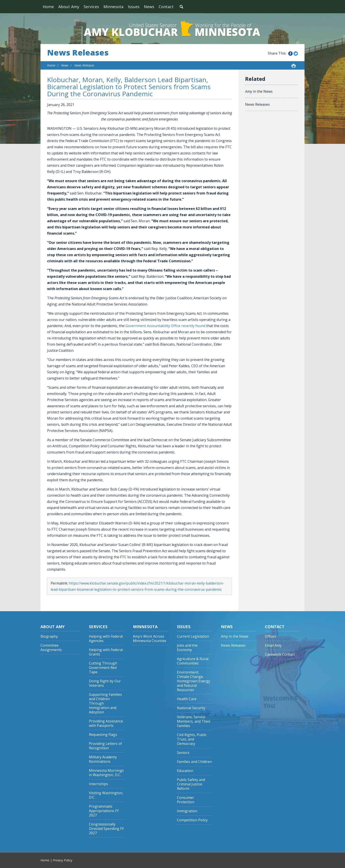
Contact (166, 7)
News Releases (78, 53)
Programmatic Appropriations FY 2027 (104, 811)
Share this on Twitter (296, 54)
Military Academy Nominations (103, 759)
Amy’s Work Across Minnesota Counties (150, 639)
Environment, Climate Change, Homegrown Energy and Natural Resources (194, 681)
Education (185, 771)
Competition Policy (192, 820)
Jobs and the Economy (187, 648)
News (149, 7)
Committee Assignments (51, 648)
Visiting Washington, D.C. (106, 795)
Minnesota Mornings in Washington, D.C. (106, 773)
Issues (134, 7)
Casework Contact (280, 654)
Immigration (187, 811)
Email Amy (273, 645)
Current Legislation (193, 636)
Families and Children (194, 762)
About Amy (69, 7)
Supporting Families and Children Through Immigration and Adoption (105, 703)
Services (91, 7)
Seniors (183, 753)
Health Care (187, 699)
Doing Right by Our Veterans (105, 683)
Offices (271, 636)
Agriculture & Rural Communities (193, 661)
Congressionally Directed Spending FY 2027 (106, 829)
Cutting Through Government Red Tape (103, 668)
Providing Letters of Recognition (105, 746)
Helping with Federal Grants (106, 652)
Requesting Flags (103, 735)
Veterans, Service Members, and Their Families (194, 721)
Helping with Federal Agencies (106, 639)
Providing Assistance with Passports (106, 723)
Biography (49, 636)
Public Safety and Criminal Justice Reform (191, 784)
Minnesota (113, 7)
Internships (98, 784)
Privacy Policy (62, 860)
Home (48, 7)
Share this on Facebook (290, 54)
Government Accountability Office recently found (165, 326)
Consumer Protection (186, 800)
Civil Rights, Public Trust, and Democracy (192, 739)
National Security (191, 708)
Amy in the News (259, 91)
